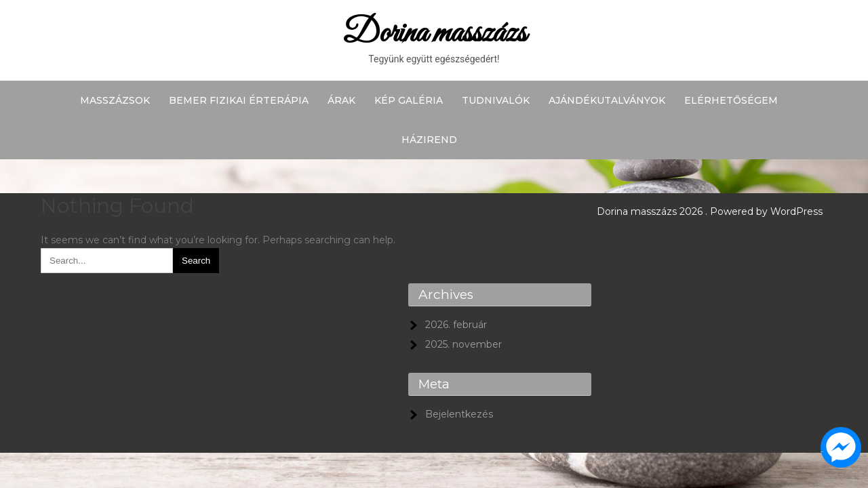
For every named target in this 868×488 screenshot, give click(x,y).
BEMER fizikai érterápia (239, 100)
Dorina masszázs (434, 34)
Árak (341, 100)
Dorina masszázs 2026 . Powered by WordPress (710, 211)
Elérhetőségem (731, 100)
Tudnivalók (496, 100)
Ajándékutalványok (607, 100)
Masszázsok (115, 100)
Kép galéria (409, 100)
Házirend (429, 140)
